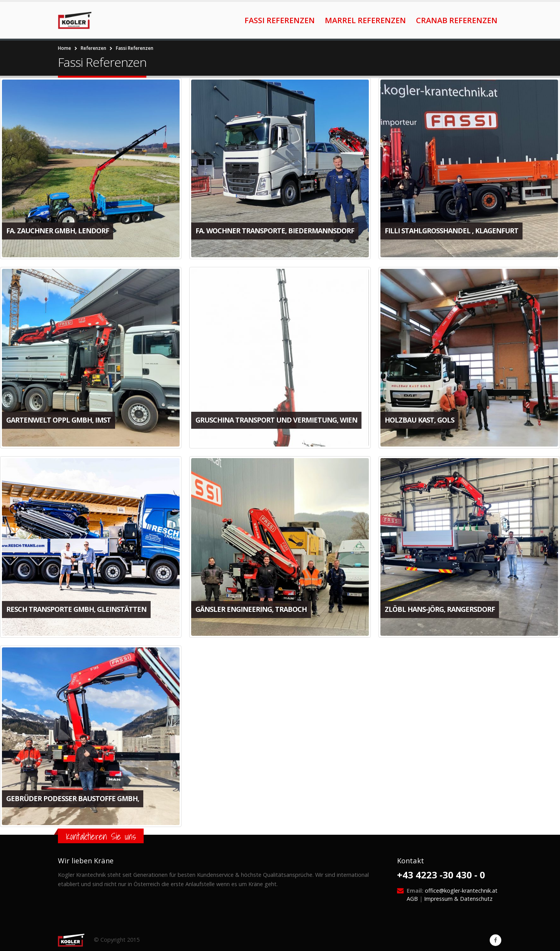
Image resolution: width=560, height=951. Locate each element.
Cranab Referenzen (457, 20)
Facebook (496, 940)
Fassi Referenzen (280, 20)
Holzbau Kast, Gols (418, 419)
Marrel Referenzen (365, 20)
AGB (412, 899)
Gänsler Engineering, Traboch (250, 608)
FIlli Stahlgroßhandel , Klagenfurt (450, 231)
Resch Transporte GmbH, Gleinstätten (76, 608)
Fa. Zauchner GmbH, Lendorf (58, 231)
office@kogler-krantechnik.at (461, 891)
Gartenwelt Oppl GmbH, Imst (59, 419)
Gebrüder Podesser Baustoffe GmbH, (73, 797)
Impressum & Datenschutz (458, 899)
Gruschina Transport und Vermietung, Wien (276, 419)
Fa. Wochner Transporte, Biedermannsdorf (274, 231)
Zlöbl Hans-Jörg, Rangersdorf (439, 608)
